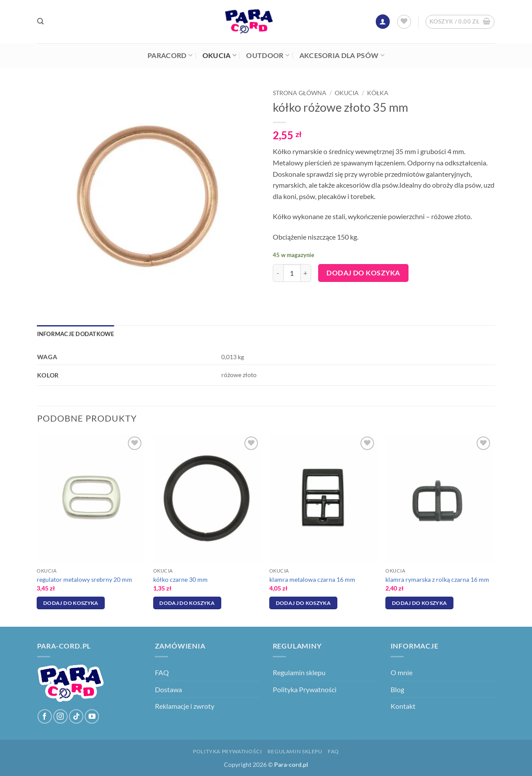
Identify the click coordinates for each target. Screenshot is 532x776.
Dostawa (168, 689)
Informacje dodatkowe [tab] (76, 334)
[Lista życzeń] (404, 22)
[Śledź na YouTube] (92, 716)
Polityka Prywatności (305, 689)
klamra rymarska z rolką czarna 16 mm (437, 579)
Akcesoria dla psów (342, 55)
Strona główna (300, 93)
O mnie (402, 672)
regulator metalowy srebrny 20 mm (84, 579)
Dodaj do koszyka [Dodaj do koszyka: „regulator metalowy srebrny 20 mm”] (71, 603)
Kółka (378, 93)
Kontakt (403, 706)
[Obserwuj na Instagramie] (60, 716)
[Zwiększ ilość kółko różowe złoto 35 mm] (306, 273)
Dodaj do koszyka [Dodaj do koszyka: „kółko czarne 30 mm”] (187, 603)
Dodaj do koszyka (363, 273)
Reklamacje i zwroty (185, 706)
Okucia (220, 55)
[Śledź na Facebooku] (45, 716)
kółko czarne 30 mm (180, 579)
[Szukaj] (40, 21)
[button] (383, 22)
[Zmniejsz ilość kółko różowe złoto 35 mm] (278, 273)
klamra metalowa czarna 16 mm (312, 579)
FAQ (162, 672)
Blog (397, 689)
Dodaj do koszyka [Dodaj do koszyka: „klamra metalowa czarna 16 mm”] (304, 603)
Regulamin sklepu (299, 672)
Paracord (170, 55)
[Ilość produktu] (292, 273)
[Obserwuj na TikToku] (76, 716)
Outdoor (268, 55)
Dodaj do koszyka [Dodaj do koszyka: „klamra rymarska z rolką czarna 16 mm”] (420, 603)
